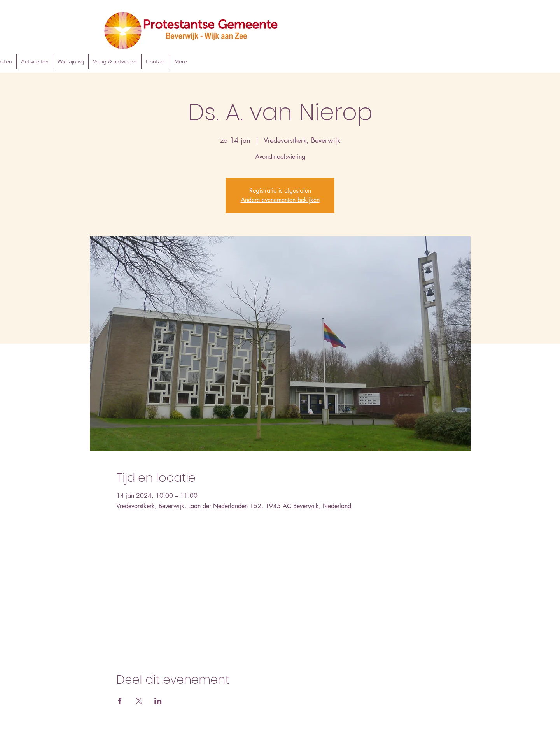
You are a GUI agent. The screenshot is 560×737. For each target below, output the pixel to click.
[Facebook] (513, 33)
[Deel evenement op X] (139, 701)
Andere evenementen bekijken (280, 200)
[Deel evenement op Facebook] (120, 701)
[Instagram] (524, 33)
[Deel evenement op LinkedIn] (158, 701)
